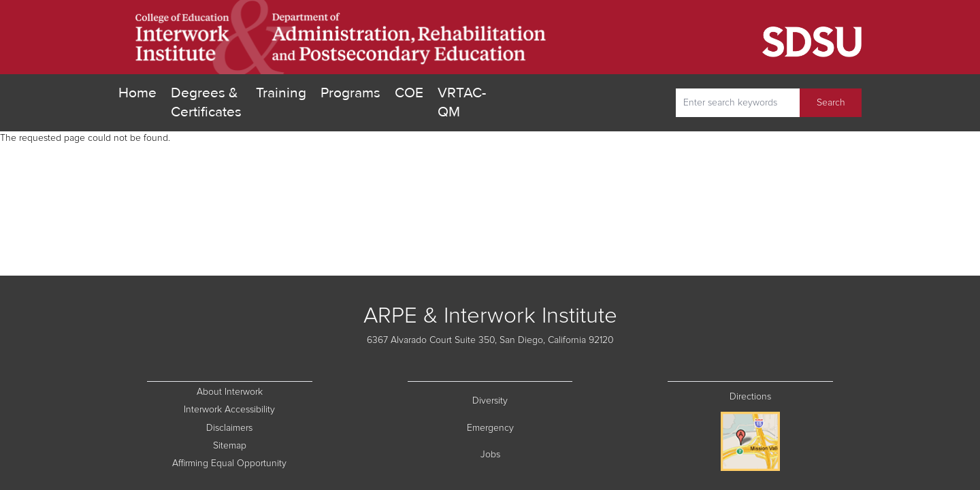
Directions (750, 397)
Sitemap (263, 445)
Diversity (522, 400)
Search (831, 103)
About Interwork (230, 392)
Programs (350, 93)
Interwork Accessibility (229, 410)
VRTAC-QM (462, 102)
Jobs (527, 454)
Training (281, 93)
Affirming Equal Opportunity (242, 462)
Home (137, 93)
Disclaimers (259, 427)
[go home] (341, 37)
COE (409, 92)
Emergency (520, 427)
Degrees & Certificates (206, 102)
